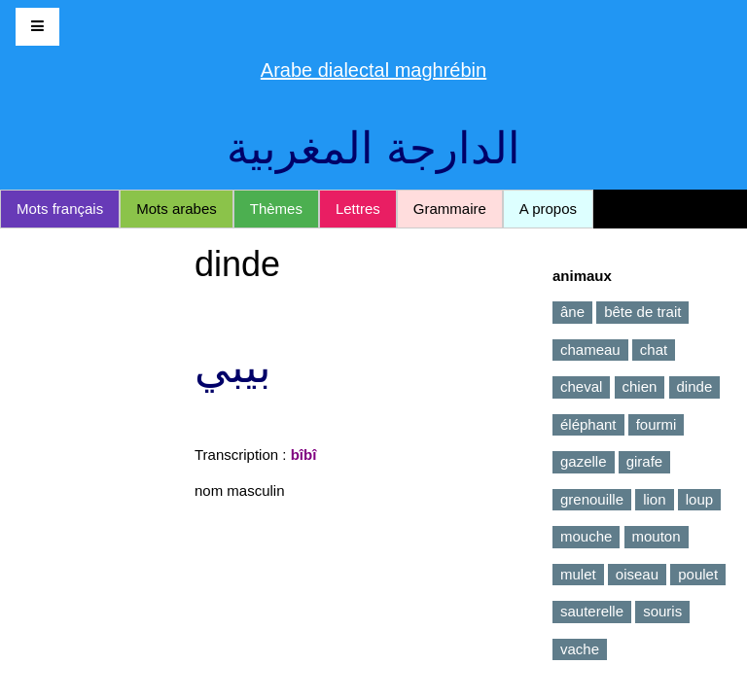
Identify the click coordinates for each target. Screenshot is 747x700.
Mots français (60, 209)
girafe (645, 461)
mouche (586, 536)
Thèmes (276, 209)
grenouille (592, 499)
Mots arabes (177, 209)
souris (662, 611)
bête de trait (642, 312)
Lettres (358, 209)
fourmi (657, 424)
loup (699, 499)
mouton (657, 536)
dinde (695, 386)
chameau (590, 350)
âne (572, 312)
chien (640, 386)
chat (654, 350)
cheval (581, 386)
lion (654, 499)
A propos (548, 209)
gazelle (584, 461)
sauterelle (592, 611)
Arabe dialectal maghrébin (373, 70)
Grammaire (450, 209)
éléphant (588, 424)
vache (580, 649)
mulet (578, 574)
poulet (698, 574)
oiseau (637, 574)
